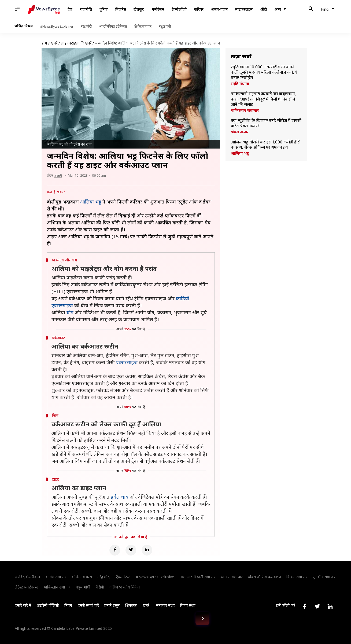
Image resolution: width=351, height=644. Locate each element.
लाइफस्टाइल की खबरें (76, 43)
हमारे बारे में (23, 605)
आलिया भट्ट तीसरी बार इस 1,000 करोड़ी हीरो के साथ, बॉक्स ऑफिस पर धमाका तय (266, 145)
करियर (199, 9)
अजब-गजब (219, 9)
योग (70, 312)
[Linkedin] (147, 550)
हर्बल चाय (120, 497)
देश (70, 9)
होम (44, 43)
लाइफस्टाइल (244, 9)
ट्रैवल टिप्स (123, 577)
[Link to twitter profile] (317, 606)
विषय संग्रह (188, 605)
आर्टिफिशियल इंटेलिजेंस (113, 26)
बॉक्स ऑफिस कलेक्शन (265, 577)
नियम (68, 605)
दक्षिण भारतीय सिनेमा (125, 587)
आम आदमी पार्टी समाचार (197, 577)
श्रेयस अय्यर (240, 132)
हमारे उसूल (112, 605)
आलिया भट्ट (240, 153)
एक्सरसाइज (127, 362)
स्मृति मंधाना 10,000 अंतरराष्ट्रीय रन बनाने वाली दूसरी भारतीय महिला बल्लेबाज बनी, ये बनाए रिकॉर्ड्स (264, 73)
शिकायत (131, 605)
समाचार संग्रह (165, 605)
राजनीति (86, 9)
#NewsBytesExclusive (155, 577)
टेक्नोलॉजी (179, 9)
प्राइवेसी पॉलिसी (48, 605)
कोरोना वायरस (82, 577)
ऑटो (264, 9)
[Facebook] (115, 550)
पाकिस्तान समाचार (245, 110)
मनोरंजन (158, 9)
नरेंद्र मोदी (86, 26)
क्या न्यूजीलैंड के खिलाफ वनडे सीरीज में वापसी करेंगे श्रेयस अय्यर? (266, 124)
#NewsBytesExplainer (57, 26)
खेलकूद (139, 9)
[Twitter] (131, 550)
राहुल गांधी (165, 26)
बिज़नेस (121, 9)
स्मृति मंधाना (240, 84)
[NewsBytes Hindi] (44, 9)
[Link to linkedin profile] (330, 606)
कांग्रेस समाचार (56, 577)
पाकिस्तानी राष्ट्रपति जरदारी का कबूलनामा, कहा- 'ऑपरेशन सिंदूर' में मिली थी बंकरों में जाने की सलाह (263, 99)
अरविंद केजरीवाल (27, 577)
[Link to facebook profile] (304, 606)
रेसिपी (100, 587)
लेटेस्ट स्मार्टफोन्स (27, 587)
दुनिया (104, 9)
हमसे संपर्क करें (88, 605)
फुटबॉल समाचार (324, 577)
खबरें (54, 43)
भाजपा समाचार (232, 577)
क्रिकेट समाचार (143, 26)
